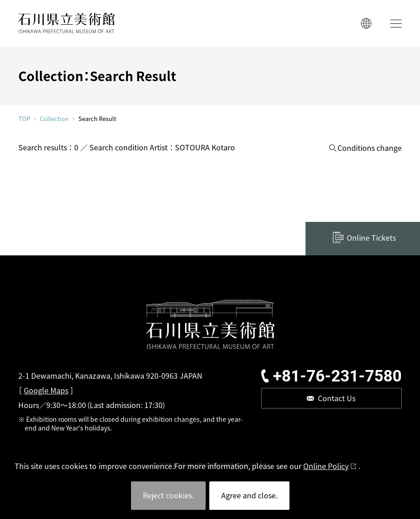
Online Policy (326, 466)
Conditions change (370, 148)
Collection (54, 119)
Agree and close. (249, 495)
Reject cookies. (168, 495)
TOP (24, 119)
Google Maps (46, 390)
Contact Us (337, 398)
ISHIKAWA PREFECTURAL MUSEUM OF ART (66, 23)
